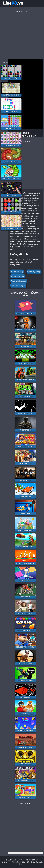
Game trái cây (18, 276)
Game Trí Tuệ (17, 272)
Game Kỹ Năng (34, 272)
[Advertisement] (22, 35)
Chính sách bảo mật (21, 862)
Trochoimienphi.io (19, 281)
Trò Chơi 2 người (18, 286)
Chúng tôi (6, 862)
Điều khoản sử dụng (31, 863)
